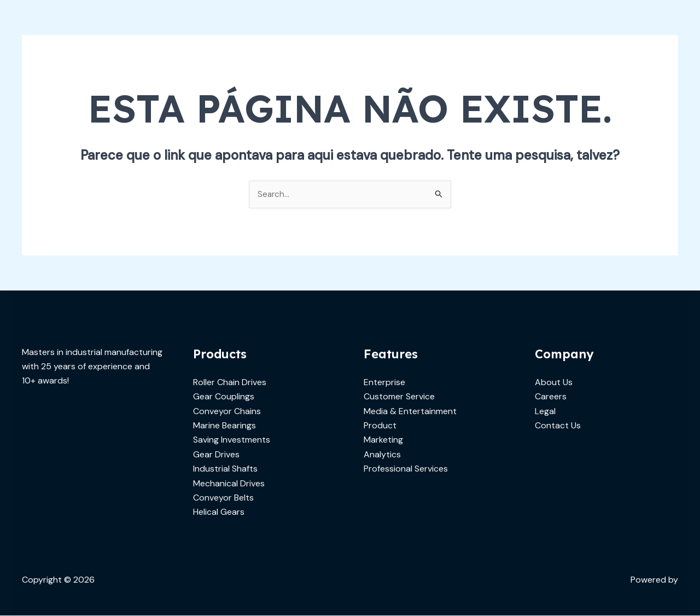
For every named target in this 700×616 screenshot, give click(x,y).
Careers (551, 397)
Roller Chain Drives (230, 383)
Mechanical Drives (229, 483)
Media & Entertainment (410, 411)
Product (380, 426)
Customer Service (399, 397)
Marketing (383, 440)
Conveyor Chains (227, 411)
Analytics (382, 455)
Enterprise (384, 383)
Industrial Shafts (225, 469)
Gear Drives (216, 455)
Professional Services (406, 469)
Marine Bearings (224, 426)
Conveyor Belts (223, 498)
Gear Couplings (224, 397)
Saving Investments (232, 440)
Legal (545, 411)
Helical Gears (219, 512)
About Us (554, 383)
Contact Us (558, 426)
